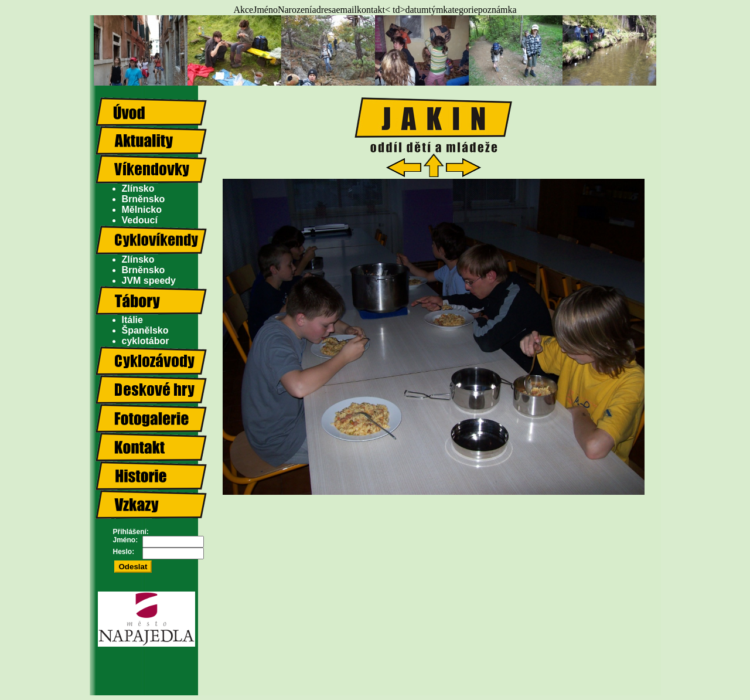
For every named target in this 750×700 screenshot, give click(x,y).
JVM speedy (149, 281)
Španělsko (145, 330)
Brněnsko (144, 199)
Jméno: (126, 540)
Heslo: (124, 552)
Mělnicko (142, 210)
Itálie (132, 320)
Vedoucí (140, 220)
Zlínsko (138, 188)
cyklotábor (146, 341)
